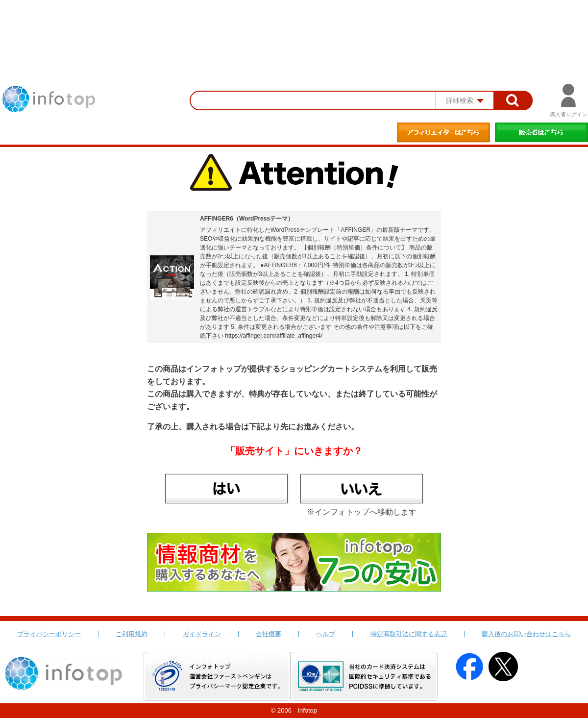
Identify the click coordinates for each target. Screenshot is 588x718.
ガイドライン (202, 634)
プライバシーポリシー (49, 634)
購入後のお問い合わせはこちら (526, 634)
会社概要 (269, 634)
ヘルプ (326, 634)
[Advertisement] (294, 27)
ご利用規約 (132, 634)
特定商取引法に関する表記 (409, 634)
